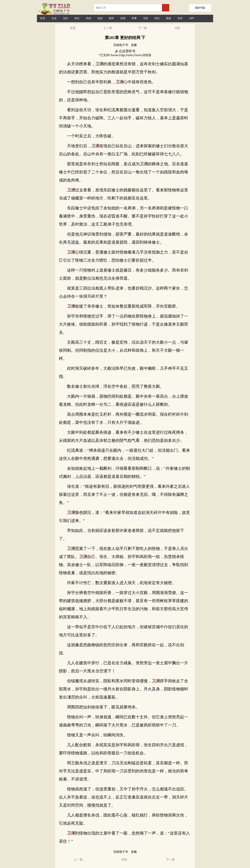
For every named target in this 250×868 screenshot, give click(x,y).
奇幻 (77, 18)
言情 (123, 18)
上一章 (108, 28)
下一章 (142, 28)
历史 (146, 18)
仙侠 (100, 18)
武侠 (88, 18)
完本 (180, 18)
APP (191, 18)
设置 (73, 28)
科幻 (157, 18)
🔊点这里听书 (125, 51)
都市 (111, 18)
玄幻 (66, 18)
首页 (43, 18)
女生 (54, 18)
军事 (134, 18)
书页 (177, 28)
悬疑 (169, 18)
